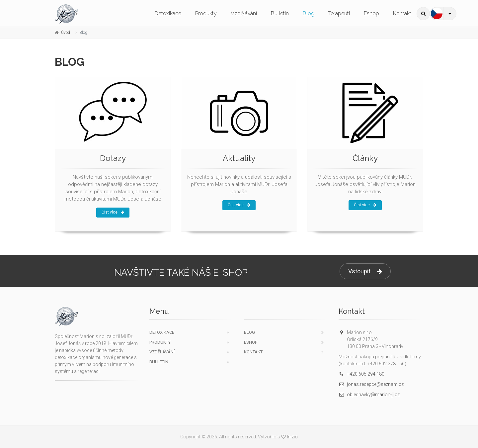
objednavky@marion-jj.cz (369, 395)
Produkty (206, 13)
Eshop (371, 13)
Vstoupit (365, 271)
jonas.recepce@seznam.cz (371, 384)
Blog (309, 13)
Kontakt (402, 13)
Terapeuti (339, 13)
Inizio (292, 437)
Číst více (113, 212)
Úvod (66, 33)
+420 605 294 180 (361, 374)
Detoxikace (168, 13)
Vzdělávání (244, 13)
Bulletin (280, 13)
